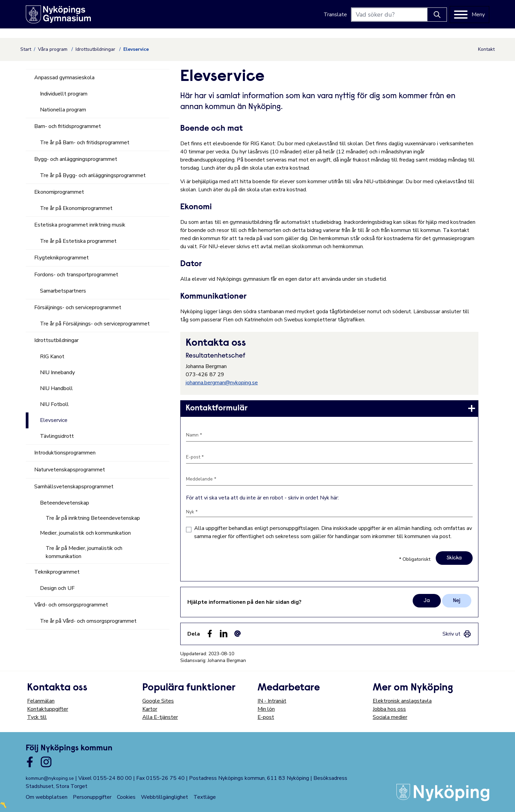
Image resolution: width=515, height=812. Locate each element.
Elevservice (54, 420)
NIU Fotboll (54, 404)
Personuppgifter (92, 797)
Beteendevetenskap (65, 503)
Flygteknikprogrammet (61, 258)
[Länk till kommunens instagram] (46, 762)
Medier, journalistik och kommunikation (85, 533)
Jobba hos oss (389, 709)
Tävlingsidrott (57, 436)
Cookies (126, 797)
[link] (329, 408)
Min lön (266, 709)
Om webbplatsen (47, 797)
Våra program (53, 49)
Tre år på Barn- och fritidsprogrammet (85, 143)
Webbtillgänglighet (164, 797)
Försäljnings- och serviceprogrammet (78, 307)
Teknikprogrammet (57, 572)
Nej (457, 601)
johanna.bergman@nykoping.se (222, 383)
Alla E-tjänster (160, 717)
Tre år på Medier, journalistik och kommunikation (84, 552)
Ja (427, 601)
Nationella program (63, 110)
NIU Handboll (56, 388)
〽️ (3, 805)
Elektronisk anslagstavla (402, 701)
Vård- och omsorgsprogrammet (71, 605)
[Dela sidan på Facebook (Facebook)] (210, 634)
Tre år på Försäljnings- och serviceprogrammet (95, 324)
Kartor (150, 709)
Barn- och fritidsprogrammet (68, 126)
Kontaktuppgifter (48, 709)
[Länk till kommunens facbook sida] (30, 762)
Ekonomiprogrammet (59, 192)
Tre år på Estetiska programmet (78, 241)
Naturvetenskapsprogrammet (70, 470)
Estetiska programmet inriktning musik (80, 225)
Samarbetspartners (63, 291)
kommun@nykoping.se (50, 778)
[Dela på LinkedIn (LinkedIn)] (224, 634)
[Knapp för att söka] (437, 15)
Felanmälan (41, 701)
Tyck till (37, 717)
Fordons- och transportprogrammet (76, 275)
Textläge (205, 797)
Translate (335, 15)
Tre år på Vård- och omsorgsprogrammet (88, 621)
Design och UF (57, 588)
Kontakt (486, 49)
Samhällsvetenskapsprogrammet (74, 487)
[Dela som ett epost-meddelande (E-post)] (238, 634)
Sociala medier (390, 717)
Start (26, 49)
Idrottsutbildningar (96, 49)
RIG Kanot (52, 357)
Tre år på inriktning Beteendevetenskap (93, 518)
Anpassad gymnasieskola (64, 78)
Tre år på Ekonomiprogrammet (76, 208)
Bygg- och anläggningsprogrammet (76, 159)
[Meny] (469, 15)
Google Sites (158, 701)
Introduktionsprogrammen (65, 453)
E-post (266, 717)
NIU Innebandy (57, 372)
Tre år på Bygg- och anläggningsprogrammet (93, 175)
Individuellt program (64, 94)
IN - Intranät (272, 701)
